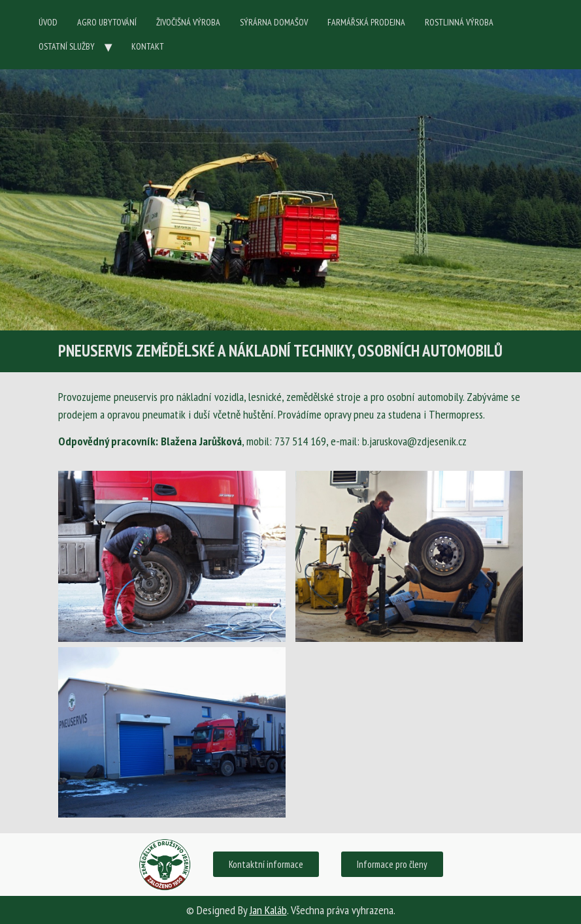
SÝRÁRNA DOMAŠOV (274, 22)
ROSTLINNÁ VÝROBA (459, 22)
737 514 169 (300, 441)
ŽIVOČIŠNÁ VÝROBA (188, 22)
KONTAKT (148, 46)
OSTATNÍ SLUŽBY (67, 46)
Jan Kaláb (268, 910)
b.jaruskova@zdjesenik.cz (414, 441)
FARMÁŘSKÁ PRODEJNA (366, 22)
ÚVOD (48, 22)
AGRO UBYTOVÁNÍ (107, 22)
